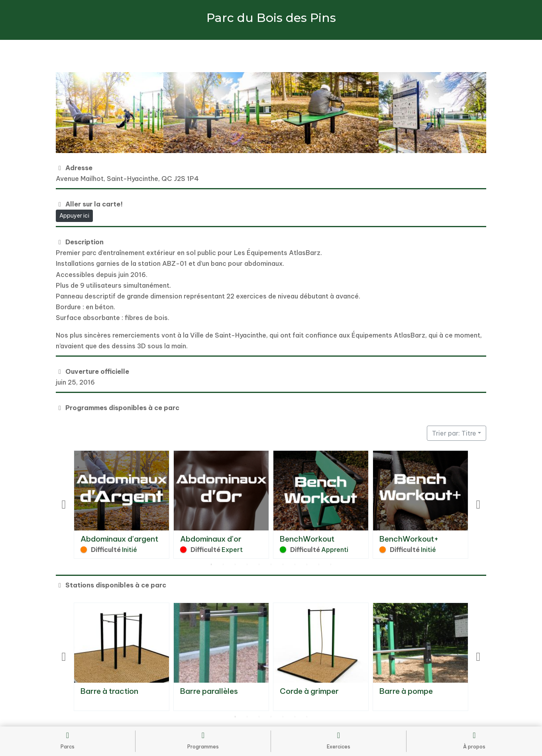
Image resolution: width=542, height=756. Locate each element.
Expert (232, 550)
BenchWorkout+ (409, 539)
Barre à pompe (406, 691)
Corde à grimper (309, 691)
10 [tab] (319, 565)
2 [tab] (223, 565)
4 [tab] (247, 565)
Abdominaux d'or (211, 539)
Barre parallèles (209, 691)
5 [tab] (259, 565)
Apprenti (335, 550)
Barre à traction (109, 691)
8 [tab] (295, 565)
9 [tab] (307, 565)
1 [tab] (211, 565)
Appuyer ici (74, 216)
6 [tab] (271, 565)
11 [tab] (331, 565)
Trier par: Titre (454, 433)
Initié (130, 550)
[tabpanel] (122, 505)
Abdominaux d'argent (119, 539)
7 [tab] (283, 565)
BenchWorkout (307, 539)
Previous (64, 505)
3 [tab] (235, 565)
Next (478, 505)
